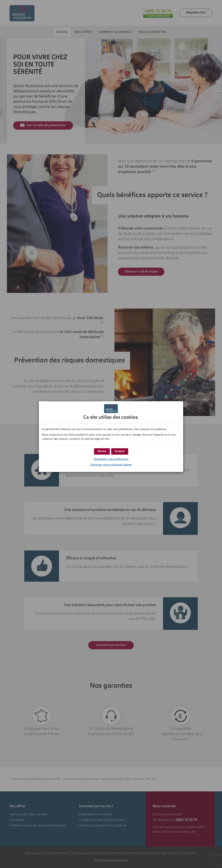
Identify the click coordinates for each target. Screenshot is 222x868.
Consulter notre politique (111, 465)
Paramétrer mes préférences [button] (111, 459)
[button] (120, 451)
